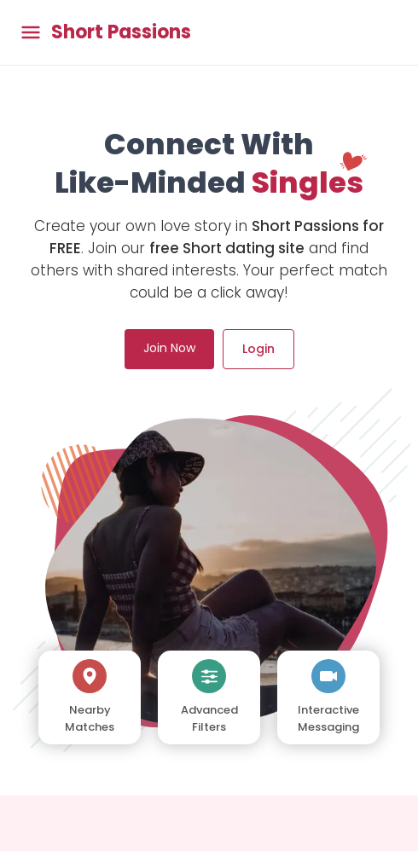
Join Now (169, 348)
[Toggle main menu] (31, 33)
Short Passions (121, 32)
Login (258, 349)
